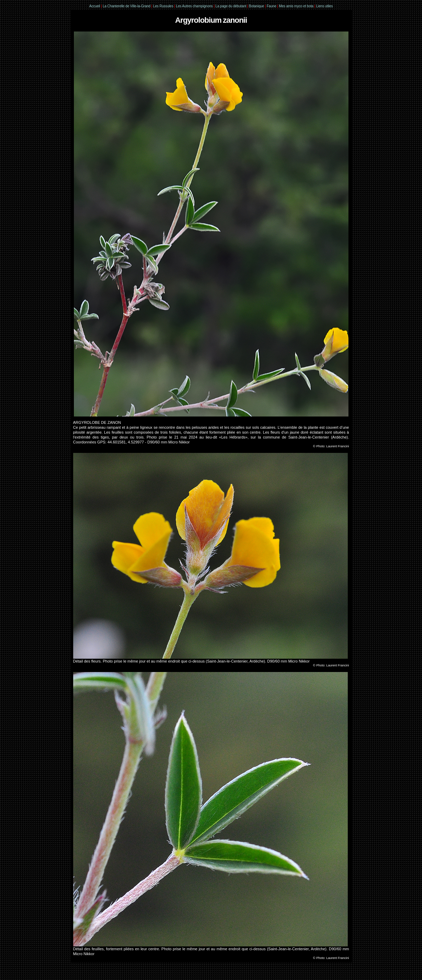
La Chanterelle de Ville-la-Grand (127, 6)
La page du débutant (231, 6)
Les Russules (163, 6)
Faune (271, 6)
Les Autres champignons (194, 6)
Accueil (95, 6)
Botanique (257, 6)
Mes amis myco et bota (296, 6)
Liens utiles (325, 6)
